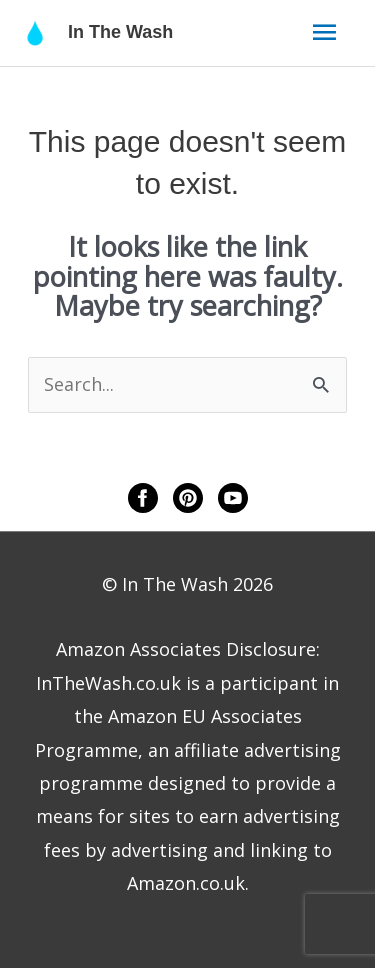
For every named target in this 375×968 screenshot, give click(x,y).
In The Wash (120, 32)
